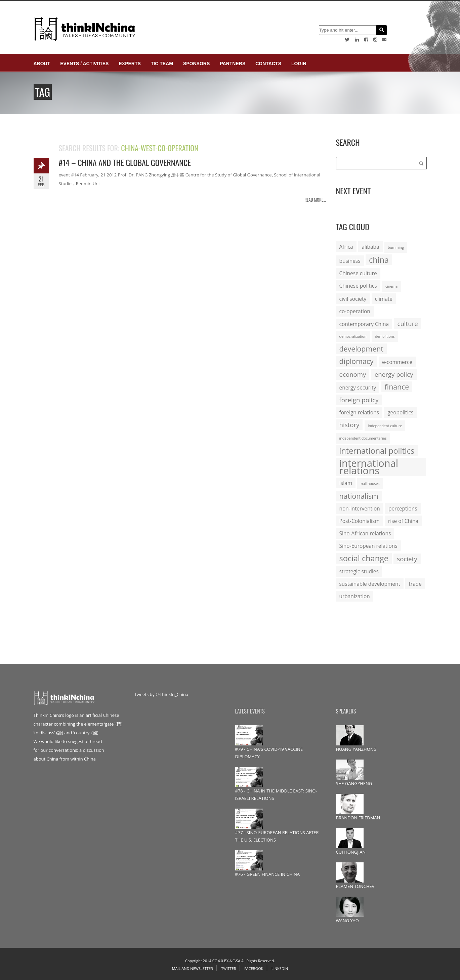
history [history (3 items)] (349, 425)
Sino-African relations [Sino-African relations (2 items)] (365, 533)
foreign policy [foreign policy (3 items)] (359, 400)
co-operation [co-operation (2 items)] (355, 311)
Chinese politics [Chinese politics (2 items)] (358, 286)
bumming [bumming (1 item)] (396, 247)
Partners (233, 64)
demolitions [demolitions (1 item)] (385, 336)
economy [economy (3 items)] (353, 374)
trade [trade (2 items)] (415, 584)
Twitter (228, 968)
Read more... (315, 200)
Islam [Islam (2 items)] (346, 483)
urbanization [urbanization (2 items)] (355, 596)
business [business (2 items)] (350, 261)
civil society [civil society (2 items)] (353, 299)
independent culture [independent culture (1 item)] (385, 426)
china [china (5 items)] (379, 260)
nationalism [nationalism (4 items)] (359, 496)
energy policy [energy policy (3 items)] (394, 374)
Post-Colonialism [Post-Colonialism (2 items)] (360, 521)
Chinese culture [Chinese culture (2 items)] (358, 273)
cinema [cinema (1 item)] (391, 286)
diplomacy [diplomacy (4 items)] (357, 361)
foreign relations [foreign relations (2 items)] (359, 412)
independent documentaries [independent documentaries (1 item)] (363, 438)
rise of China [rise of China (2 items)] (403, 521)
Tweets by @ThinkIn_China (161, 694)
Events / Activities (84, 64)
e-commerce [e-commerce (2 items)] (397, 362)
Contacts (268, 64)
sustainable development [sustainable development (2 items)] (370, 584)
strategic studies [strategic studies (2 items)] (359, 571)
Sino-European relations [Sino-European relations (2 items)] (368, 546)
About (42, 64)
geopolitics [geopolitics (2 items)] (400, 412)
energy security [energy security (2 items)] (358, 387)
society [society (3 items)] (407, 559)
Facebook (254, 968)
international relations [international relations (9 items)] (369, 467)
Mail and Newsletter (193, 968)
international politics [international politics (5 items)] (377, 451)
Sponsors (196, 64)
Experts (130, 64)
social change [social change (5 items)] (364, 558)
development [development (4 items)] (361, 349)
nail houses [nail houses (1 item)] (370, 484)
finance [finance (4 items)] (397, 387)
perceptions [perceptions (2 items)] (403, 508)
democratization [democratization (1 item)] (353, 336)
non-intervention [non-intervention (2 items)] (360, 508)
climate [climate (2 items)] (384, 299)
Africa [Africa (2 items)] (346, 247)
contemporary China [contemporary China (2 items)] (364, 324)
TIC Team (162, 64)
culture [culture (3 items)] (407, 323)
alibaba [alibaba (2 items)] (370, 247)
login (299, 64)
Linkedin (280, 968)
